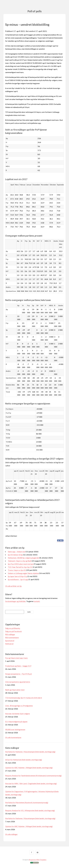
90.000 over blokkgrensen (15, 729)
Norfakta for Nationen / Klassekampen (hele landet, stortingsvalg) (30, 752)
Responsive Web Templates (38, 860)
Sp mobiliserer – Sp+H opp (18, 579)
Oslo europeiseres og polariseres (18, 682)
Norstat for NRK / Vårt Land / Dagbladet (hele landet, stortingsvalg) (31, 783)
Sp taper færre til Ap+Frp (17, 576)
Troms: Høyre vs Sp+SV (17, 570)
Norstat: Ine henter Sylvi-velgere (18, 714)
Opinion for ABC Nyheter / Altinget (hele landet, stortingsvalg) (29, 768)
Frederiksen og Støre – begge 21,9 (18, 666)
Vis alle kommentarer (13, 737)
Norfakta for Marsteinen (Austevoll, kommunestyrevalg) (27, 802)
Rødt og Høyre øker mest (15, 690)
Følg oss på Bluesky (13, 628)
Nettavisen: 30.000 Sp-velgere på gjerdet (23, 558)
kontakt (37, 601)
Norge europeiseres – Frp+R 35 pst (19, 674)
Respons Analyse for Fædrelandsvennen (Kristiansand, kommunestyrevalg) (33, 776)
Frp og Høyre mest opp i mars (16, 658)
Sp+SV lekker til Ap (15, 555)
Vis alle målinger (11, 834)
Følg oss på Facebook (13, 631)
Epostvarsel (10, 641)
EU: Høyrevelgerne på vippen (16, 722)
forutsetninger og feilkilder (15, 601)
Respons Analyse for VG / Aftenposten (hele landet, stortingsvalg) (30, 810)
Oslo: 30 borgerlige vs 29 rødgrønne (19, 706)
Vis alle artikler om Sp (13, 586)
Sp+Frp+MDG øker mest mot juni (21, 564)
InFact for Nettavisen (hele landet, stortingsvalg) (24, 760)
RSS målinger (10, 634)
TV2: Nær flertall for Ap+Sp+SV (20, 567)
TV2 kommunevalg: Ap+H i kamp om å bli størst (24, 698)
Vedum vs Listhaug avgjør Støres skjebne (23, 573)
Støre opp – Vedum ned (17, 552)
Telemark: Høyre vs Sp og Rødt (20, 561)
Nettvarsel (9, 644)
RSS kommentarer (12, 637)
